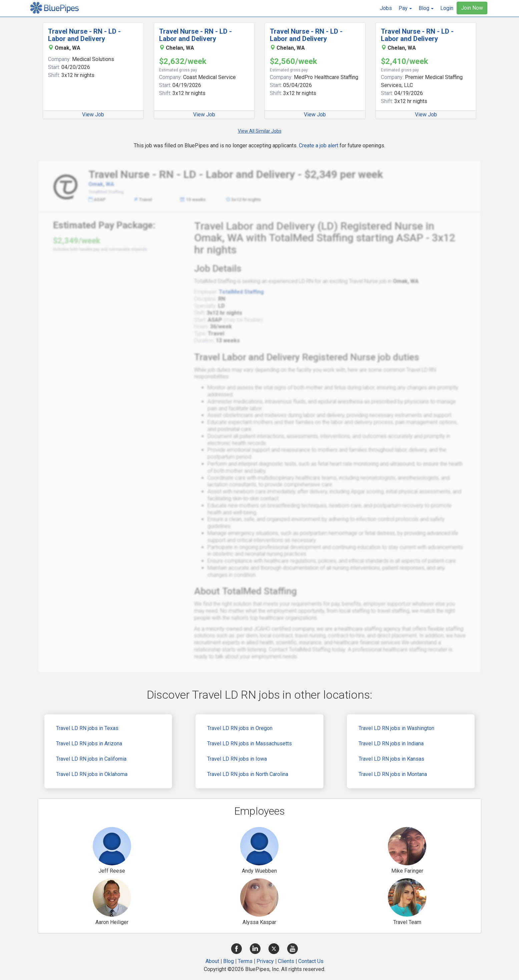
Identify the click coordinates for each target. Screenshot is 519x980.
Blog (228, 961)
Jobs (386, 8)
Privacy (265, 961)
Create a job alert (319, 145)
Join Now (472, 8)
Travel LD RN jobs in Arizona (89, 743)
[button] (405, 8)
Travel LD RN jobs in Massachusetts (249, 743)
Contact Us (311, 961)
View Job (93, 114)
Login (447, 8)
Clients (286, 961)
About (212, 961)
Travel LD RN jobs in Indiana (391, 743)
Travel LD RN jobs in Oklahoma (92, 774)
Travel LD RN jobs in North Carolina (248, 774)
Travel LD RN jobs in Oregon (240, 728)
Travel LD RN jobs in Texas (87, 728)
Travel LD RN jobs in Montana (393, 774)
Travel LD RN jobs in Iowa (237, 759)
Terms (245, 961)
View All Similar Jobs (260, 131)
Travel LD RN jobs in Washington (396, 728)
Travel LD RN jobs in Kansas (391, 759)
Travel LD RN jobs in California (91, 759)
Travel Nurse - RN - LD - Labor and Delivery (84, 35)
